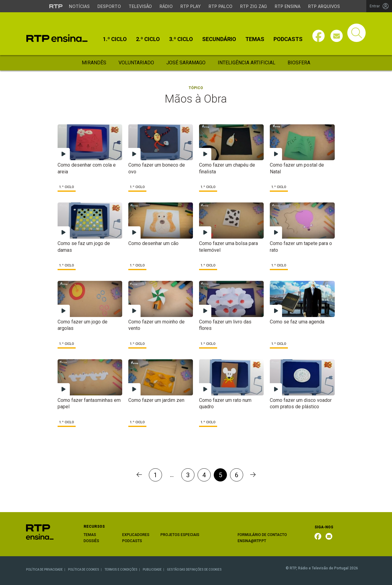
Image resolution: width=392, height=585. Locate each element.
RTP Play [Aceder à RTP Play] (191, 6)
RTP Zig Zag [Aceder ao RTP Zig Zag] (254, 6)
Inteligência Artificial (247, 63)
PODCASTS (132, 541)
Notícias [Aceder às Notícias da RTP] (79, 6)
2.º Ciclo (148, 39)
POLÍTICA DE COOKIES (84, 570)
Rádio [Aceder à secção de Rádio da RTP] (166, 6)
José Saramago (186, 63)
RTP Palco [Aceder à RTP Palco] (221, 6)
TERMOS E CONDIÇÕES (121, 570)
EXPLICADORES (136, 535)
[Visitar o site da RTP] (56, 6)
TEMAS (90, 535)
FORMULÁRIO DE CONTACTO (262, 535)
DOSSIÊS (91, 541)
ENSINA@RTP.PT (252, 541)
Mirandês (94, 63)
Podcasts (288, 39)
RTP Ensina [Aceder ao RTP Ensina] (288, 6)
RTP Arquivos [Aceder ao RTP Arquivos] (324, 6)
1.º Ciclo (115, 39)
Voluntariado (136, 63)
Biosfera (299, 63)
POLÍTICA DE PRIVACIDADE (44, 570)
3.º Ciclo (181, 39)
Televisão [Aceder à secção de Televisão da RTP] (140, 6)
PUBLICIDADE (152, 570)
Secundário (219, 39)
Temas (255, 39)
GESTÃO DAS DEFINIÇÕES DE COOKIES (194, 570)
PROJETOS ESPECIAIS (180, 535)
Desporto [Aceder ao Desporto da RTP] (109, 6)
